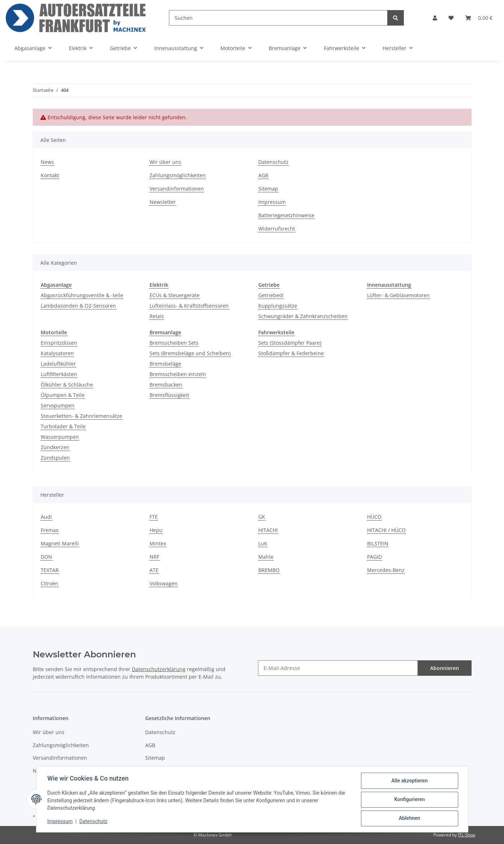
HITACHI (268, 530)
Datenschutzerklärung (159, 669)
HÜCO (374, 517)
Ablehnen (409, 818)
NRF (154, 557)
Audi (46, 517)
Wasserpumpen (60, 437)
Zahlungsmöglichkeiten (178, 175)
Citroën (50, 583)
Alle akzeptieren (409, 781)
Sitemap (268, 189)
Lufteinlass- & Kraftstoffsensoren (189, 306)
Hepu (156, 530)
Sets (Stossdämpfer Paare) (290, 343)
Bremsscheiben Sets (174, 343)
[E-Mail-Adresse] (338, 668)
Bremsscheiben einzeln (178, 374)
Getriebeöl (271, 295)
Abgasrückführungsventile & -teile (82, 295)
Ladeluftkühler (58, 364)
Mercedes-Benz (386, 570)
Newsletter (163, 202)
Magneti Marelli (60, 543)
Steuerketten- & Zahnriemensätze (81, 416)
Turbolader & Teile (63, 426)
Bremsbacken (166, 385)
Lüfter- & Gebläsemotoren (398, 295)
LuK (263, 543)
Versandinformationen (177, 189)
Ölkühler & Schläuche (67, 385)
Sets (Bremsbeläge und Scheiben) (190, 353)
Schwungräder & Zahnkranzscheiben (303, 316)
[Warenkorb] (479, 18)
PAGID (374, 557)
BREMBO (269, 570)
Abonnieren (445, 668)
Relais (157, 316)
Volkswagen (164, 583)
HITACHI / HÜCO (386, 530)
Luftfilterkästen (59, 374)
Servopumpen (58, 405)
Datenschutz (273, 162)
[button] (435, 18)
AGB (263, 175)
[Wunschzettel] (451, 18)
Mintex (158, 543)
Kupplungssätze (278, 306)
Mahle (266, 557)
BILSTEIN (378, 543)
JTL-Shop (467, 835)
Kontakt (50, 175)
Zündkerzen (55, 447)
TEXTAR (50, 570)
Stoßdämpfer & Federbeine (291, 353)
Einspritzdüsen (59, 343)
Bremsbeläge (165, 364)
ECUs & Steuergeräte (175, 295)
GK (262, 517)
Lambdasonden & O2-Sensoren (78, 306)
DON (46, 557)
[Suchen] (278, 18)
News (47, 162)
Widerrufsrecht (277, 229)
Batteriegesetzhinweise (286, 215)
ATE (154, 570)
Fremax (50, 530)
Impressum (272, 202)
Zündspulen (55, 458)
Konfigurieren (409, 800)
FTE (154, 517)
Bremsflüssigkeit (169, 395)
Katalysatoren (57, 353)
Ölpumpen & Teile (63, 395)
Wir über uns (165, 162)
